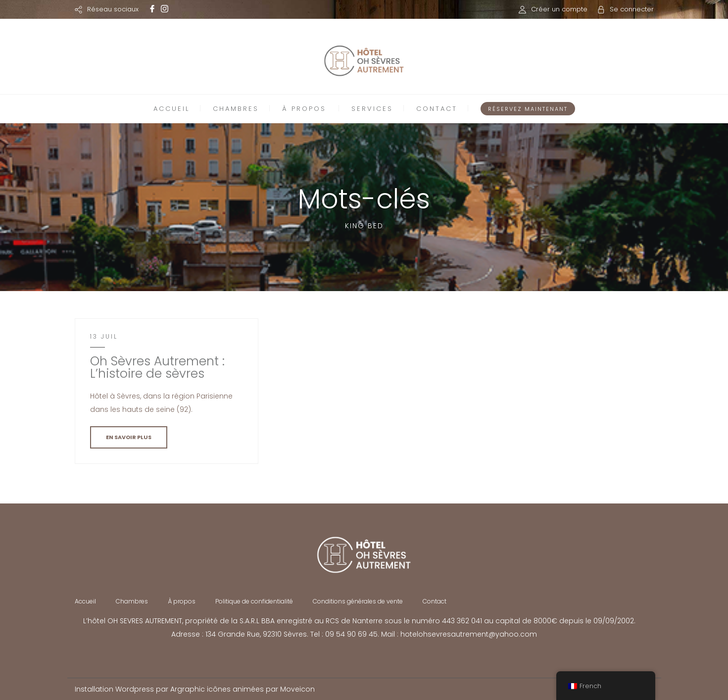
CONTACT (437, 109)
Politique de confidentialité (254, 601)
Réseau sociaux (113, 9)
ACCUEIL (171, 109)
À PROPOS (304, 109)
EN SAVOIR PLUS (129, 437)
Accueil (85, 601)
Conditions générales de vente (358, 601)
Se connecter (632, 9)
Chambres (132, 601)
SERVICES (372, 109)
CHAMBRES (236, 109)
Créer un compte (559, 9)
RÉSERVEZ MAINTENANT (528, 109)
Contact (435, 601)
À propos (182, 601)
